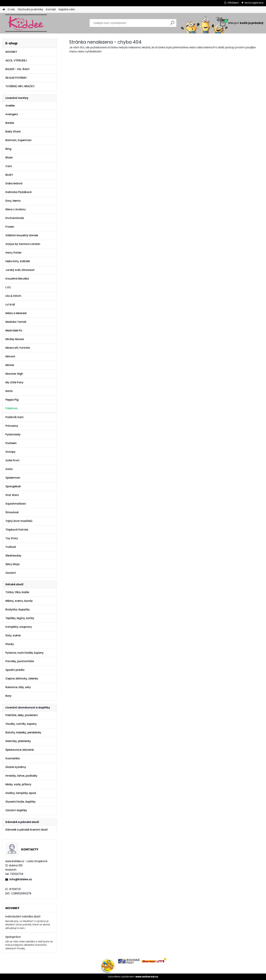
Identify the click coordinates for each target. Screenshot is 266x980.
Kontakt (51, 9)
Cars (9, 166)
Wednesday (13, 556)
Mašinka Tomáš (16, 322)
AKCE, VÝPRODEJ (16, 60)
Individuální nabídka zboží (23, 916)
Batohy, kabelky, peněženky (23, 732)
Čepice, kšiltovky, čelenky (22, 679)
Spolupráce (13, 937)
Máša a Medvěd (16, 313)
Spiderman (13, 478)
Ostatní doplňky (16, 810)
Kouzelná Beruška (17, 279)
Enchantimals (15, 218)
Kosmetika (13, 758)
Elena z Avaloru (16, 209)
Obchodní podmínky (30, 9)
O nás (11, 9)
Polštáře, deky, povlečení (22, 715)
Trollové (11, 547)
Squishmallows (16, 504)
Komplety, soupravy (19, 627)
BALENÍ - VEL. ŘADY (17, 69)
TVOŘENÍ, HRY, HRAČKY (20, 86)
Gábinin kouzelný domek (22, 235)
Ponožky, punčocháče (20, 661)
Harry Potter (13, 253)
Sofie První (12, 460)
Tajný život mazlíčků (19, 521)
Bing (8, 149)
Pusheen (11, 443)
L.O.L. (8, 287)
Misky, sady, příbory (18, 784)
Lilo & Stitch (13, 296)
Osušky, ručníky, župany (21, 724)
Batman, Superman (18, 140)
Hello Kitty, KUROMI (18, 261)
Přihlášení (233, 3)
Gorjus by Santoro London (23, 244)
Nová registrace (254, 3)
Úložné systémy (16, 767)
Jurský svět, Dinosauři (20, 270)
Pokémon (12, 408)
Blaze (9, 157)
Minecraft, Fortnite (18, 348)
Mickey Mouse (15, 339)
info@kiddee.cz (21, 879)
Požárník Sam (15, 417)
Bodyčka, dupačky (18, 609)
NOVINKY (11, 52)
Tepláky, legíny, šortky (20, 618)
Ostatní (11, 573)
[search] (172, 24)
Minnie (10, 365)
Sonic (9, 469)
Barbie (10, 123)
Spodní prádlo (15, 670)
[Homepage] (4, 10)
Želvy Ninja (12, 564)
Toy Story (12, 538)
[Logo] (26, 23)
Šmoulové (12, 512)
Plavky (10, 644)
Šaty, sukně (13, 635)
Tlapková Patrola (17, 530)
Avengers (12, 114)
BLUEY (9, 175)
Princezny (12, 426)
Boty (8, 696)
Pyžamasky (13, 434)
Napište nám (67, 9)
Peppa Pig (12, 400)
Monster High (14, 374)
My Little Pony (14, 382)
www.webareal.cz (147, 977)
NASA (9, 391)
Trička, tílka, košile (17, 592)
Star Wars (12, 495)
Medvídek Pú (14, 330)
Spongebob (13, 486)
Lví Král (10, 305)
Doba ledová (14, 183)
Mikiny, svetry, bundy (19, 601)
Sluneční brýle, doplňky (21, 802)
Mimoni (10, 356)
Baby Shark (13, 132)
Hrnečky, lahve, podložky (21, 776)
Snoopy (10, 452)
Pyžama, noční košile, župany (25, 653)
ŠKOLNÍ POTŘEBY (16, 78)
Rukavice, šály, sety (18, 687)
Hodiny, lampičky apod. (21, 793)
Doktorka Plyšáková (18, 192)
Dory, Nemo (13, 201)
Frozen (10, 227)
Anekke (10, 106)
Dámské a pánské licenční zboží (27, 830)
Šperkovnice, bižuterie (20, 750)
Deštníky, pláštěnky (18, 741)
